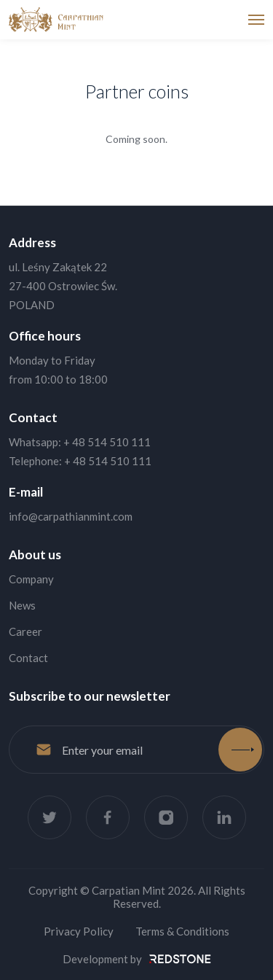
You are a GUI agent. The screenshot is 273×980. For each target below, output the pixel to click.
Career (25, 631)
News (22, 605)
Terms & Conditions (182, 931)
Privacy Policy (79, 931)
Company (31, 579)
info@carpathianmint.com (71, 516)
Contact (28, 658)
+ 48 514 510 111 (107, 442)
